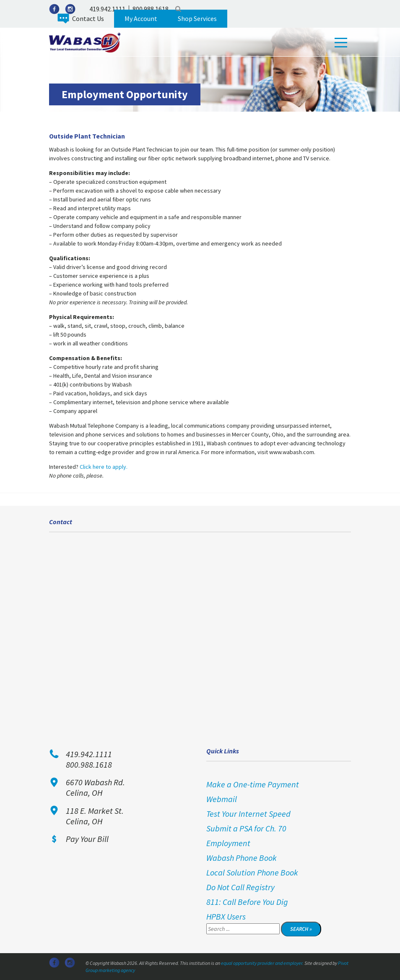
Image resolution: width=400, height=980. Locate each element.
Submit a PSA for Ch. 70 (246, 828)
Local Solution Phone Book (252, 872)
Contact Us (88, 18)
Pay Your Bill (87, 839)
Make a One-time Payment (253, 784)
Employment (228, 843)
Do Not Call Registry (240, 887)
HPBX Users (226, 916)
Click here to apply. (104, 467)
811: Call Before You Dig (247, 902)
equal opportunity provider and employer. (262, 963)
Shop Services (197, 18)
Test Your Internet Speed (248, 814)
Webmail (222, 799)
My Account (141, 18)
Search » (301, 929)
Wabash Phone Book (242, 858)
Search (178, 9)
